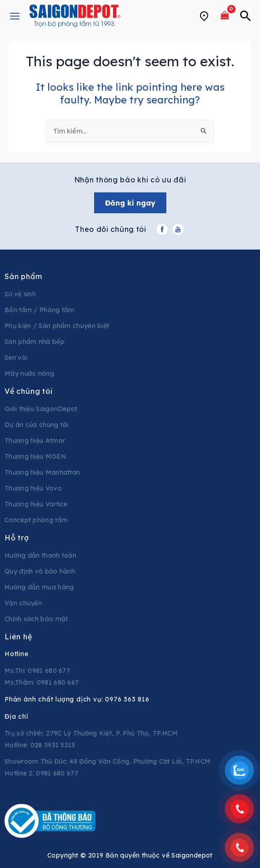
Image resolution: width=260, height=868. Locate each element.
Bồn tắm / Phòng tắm (40, 310)
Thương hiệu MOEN (35, 456)
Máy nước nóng (29, 373)
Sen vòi (16, 358)
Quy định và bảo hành (40, 571)
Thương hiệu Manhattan (42, 472)
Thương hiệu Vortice (36, 504)
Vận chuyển (23, 603)
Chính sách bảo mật (36, 619)
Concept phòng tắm (36, 520)
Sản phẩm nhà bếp (35, 342)
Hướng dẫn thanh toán (40, 555)
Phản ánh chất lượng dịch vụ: (77, 699)
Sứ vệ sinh (20, 294)
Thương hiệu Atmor (35, 441)
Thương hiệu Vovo (33, 488)
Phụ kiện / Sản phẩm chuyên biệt (57, 326)
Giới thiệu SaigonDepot (41, 409)
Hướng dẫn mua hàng (39, 587)
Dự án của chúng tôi (37, 425)
